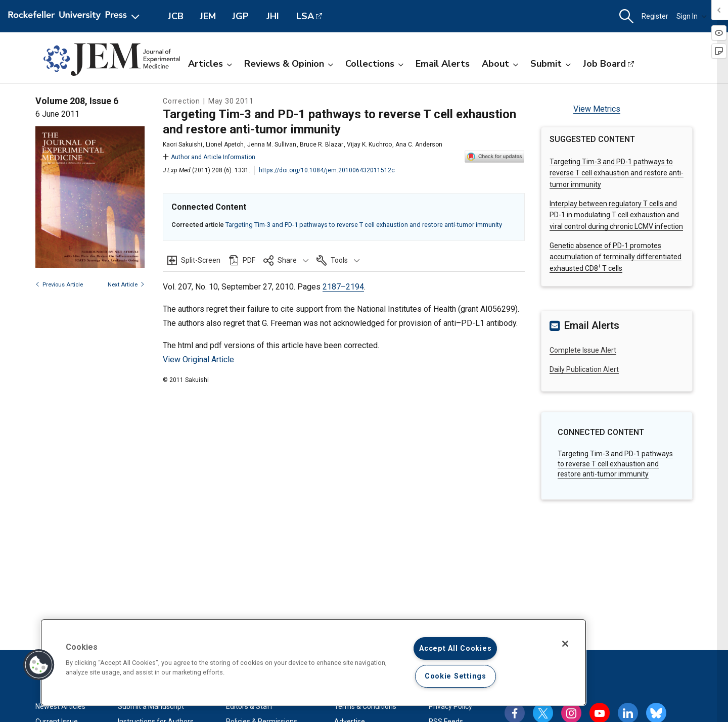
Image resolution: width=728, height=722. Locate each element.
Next (126, 285)
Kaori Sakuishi (183, 145)
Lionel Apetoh (225, 145)
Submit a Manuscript (151, 706)
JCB (176, 16)
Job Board (604, 64)
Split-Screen (201, 260)
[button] (626, 16)
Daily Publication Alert (584, 369)
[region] (313, 662)
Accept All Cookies (455, 648)
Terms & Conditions (365, 706)
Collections (374, 64)
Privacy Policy (450, 706)
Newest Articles (60, 706)
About (500, 64)
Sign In (692, 16)
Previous (59, 285)
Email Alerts (443, 64)
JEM (208, 16)
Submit (551, 64)
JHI (273, 16)
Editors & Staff (249, 706)
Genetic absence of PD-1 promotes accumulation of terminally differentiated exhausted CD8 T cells (616, 257)
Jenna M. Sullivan (272, 145)
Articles (210, 64)
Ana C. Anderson (419, 145)
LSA (305, 16)
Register (655, 16)
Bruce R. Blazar (322, 145)
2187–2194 (343, 287)
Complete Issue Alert (583, 350)
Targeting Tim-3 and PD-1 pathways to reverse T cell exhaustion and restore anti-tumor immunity (364, 225)
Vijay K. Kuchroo (369, 145)
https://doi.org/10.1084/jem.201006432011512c (327, 170)
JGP (240, 16)
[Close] (565, 644)
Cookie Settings (456, 676)
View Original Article (198, 359)
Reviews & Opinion (289, 64)
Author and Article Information (209, 157)
